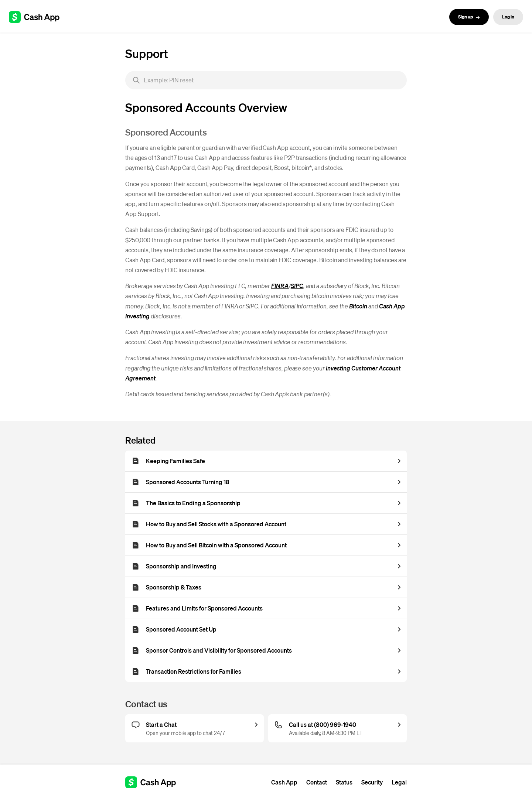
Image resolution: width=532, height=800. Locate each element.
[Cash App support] (38, 17)
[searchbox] (266, 80)
